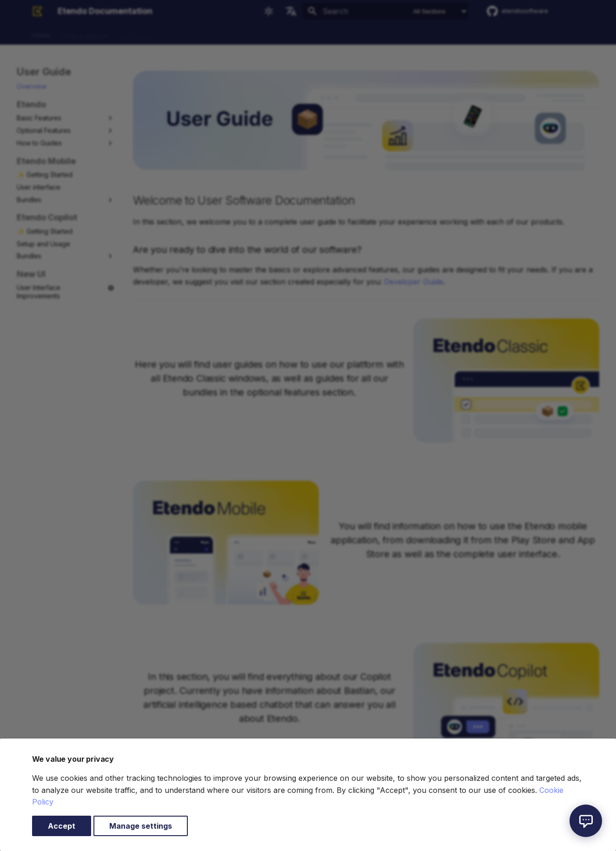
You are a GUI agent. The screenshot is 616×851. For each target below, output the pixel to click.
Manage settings (141, 826)
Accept (62, 826)
